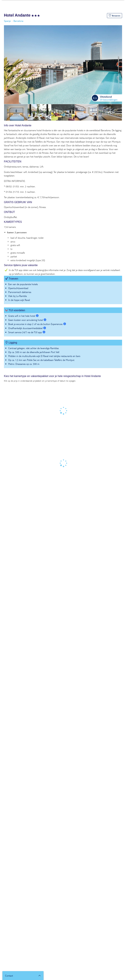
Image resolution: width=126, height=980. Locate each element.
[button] (115, 16)
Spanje (7, 21)
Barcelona (18, 21)
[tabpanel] (63, 248)
